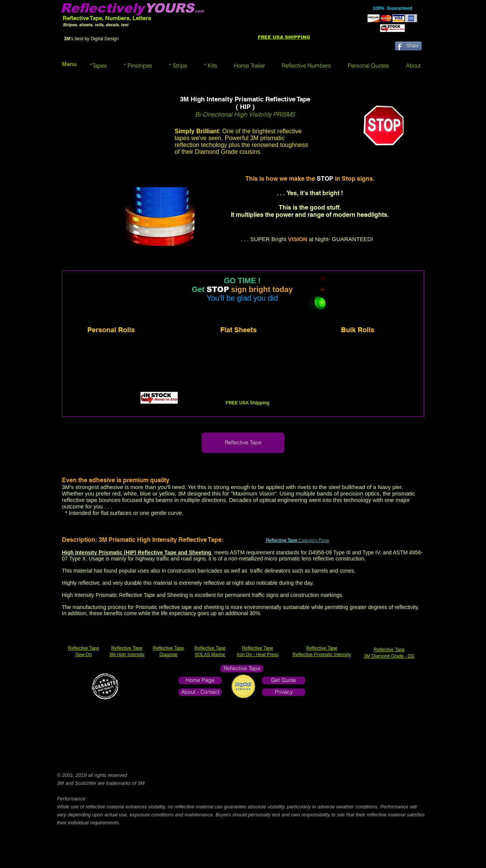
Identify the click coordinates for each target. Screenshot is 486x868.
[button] (99, 65)
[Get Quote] (284, 680)
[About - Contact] (200, 692)
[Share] (408, 46)
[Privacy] (284, 692)
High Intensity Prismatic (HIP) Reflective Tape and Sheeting (137, 552)
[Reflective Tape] (243, 443)
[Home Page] (200, 680)
